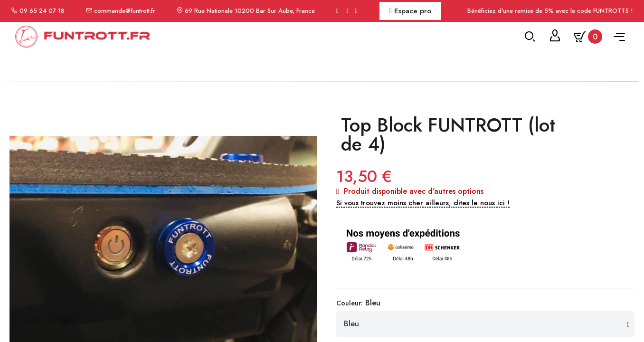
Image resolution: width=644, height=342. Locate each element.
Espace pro (410, 11)
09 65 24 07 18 (42, 11)
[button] (423, 267)
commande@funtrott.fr (125, 11)
